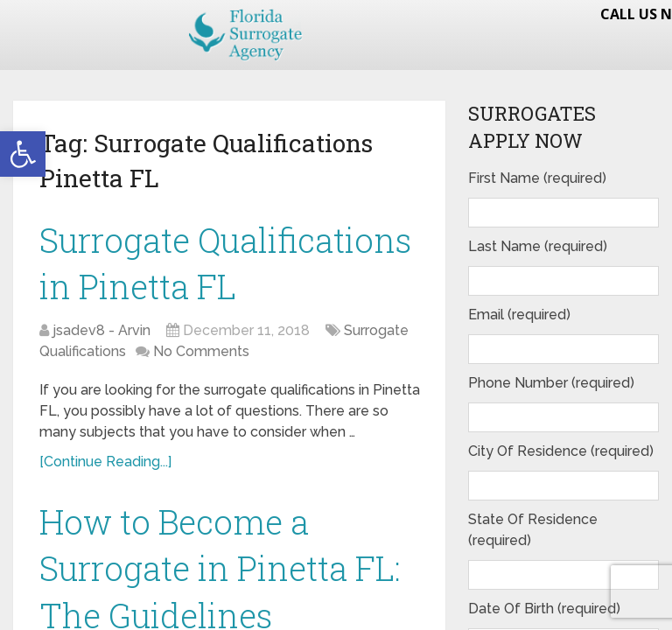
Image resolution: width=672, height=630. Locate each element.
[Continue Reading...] (105, 462)
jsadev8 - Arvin (101, 330)
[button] (23, 154)
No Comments (201, 351)
